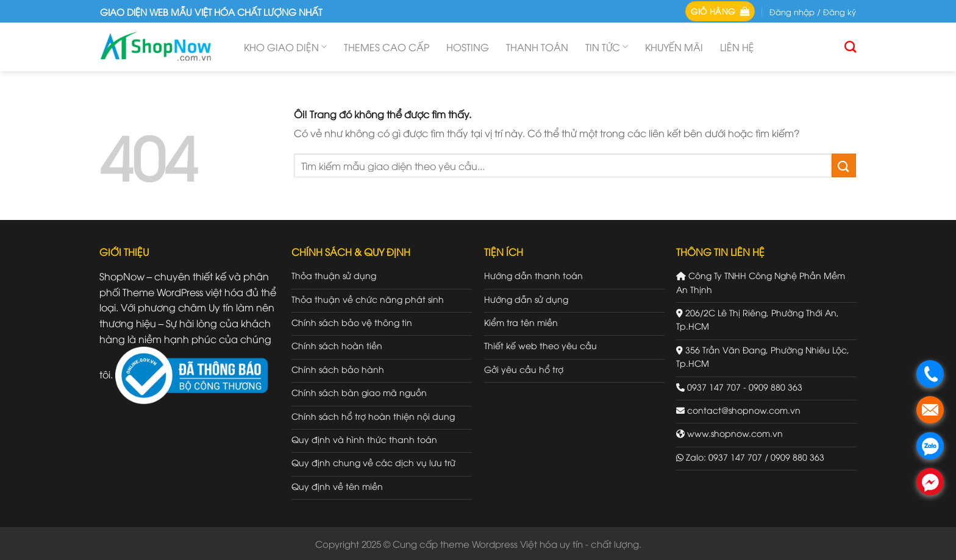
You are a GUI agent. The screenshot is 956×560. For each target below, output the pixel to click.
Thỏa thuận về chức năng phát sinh (368, 299)
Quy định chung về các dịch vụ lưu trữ (373, 462)
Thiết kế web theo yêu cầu (540, 345)
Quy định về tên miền (337, 486)
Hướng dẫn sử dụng (526, 299)
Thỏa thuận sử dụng (334, 275)
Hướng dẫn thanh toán (533, 275)
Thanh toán (537, 47)
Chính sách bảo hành (338, 369)
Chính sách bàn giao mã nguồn (359, 392)
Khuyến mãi (674, 47)
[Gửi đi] (844, 165)
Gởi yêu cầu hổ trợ (524, 369)
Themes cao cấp (387, 47)
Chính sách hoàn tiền (337, 345)
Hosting (468, 47)
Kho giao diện (285, 47)
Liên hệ (737, 47)
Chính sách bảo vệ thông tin (352, 322)
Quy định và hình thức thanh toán (364, 439)
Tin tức (607, 47)
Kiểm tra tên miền (521, 322)
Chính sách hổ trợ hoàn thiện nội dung (373, 416)
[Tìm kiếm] (850, 47)
